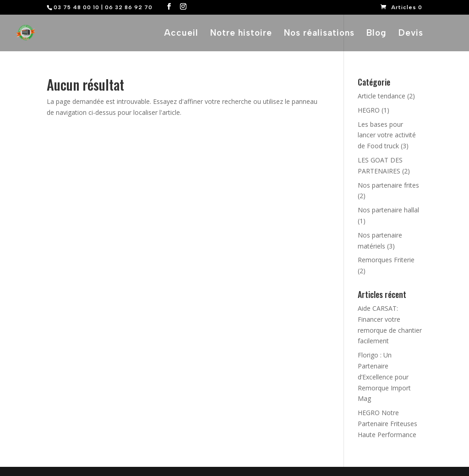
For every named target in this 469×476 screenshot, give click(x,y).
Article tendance (382, 96)
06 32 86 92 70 (129, 7)
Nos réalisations (319, 34)
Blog (376, 34)
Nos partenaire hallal (388, 210)
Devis (411, 34)
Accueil (181, 34)
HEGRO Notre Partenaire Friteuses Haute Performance (387, 424)
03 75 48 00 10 (76, 7)
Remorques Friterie (386, 260)
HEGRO (369, 110)
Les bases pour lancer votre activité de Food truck (387, 135)
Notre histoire (241, 34)
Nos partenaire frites (388, 185)
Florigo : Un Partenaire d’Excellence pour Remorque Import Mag (384, 377)
